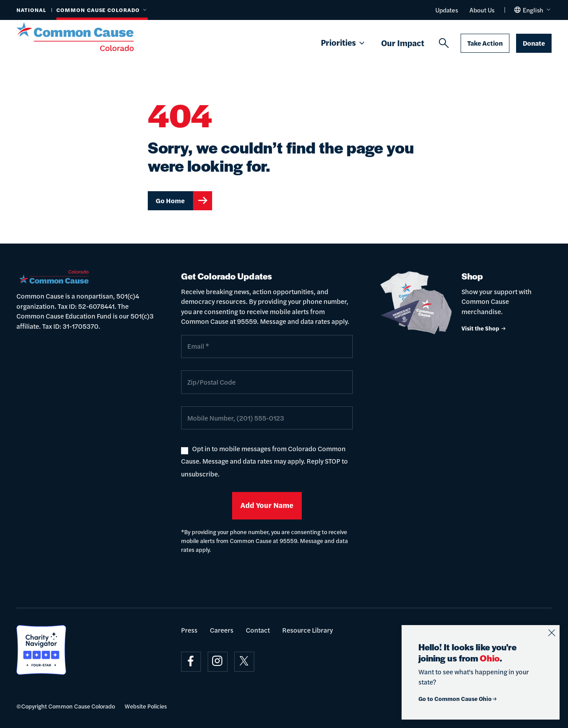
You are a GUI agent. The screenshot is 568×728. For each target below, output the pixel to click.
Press (189, 630)
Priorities (343, 43)
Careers (222, 630)
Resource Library (308, 630)
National (31, 10)
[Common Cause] (86, 37)
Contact (258, 630)
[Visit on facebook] (191, 662)
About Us (482, 10)
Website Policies (146, 706)
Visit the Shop (484, 328)
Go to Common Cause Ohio (458, 698)
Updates (447, 10)
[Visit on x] (244, 662)
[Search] (444, 43)
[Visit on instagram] (218, 662)
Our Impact (403, 43)
